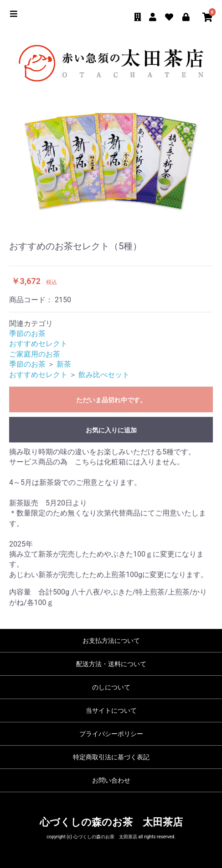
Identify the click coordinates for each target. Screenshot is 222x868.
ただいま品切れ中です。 (111, 400)
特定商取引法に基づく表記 (111, 757)
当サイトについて (111, 710)
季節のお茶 (27, 334)
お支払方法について (111, 641)
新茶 (64, 364)
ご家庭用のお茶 (35, 354)
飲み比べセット (104, 375)
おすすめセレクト (38, 344)
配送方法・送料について (111, 664)
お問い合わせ (111, 780)
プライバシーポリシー (111, 734)
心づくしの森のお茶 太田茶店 (111, 822)
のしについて (111, 687)
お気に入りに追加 (111, 430)
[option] (111, 163)
